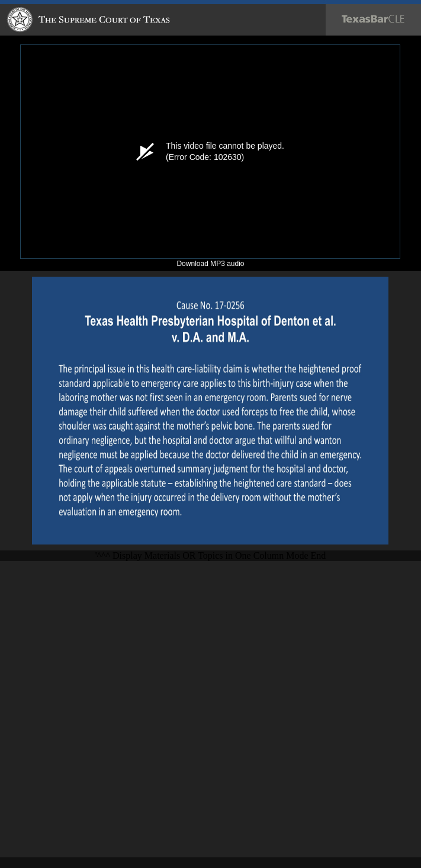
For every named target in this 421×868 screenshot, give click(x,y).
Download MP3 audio (210, 264)
